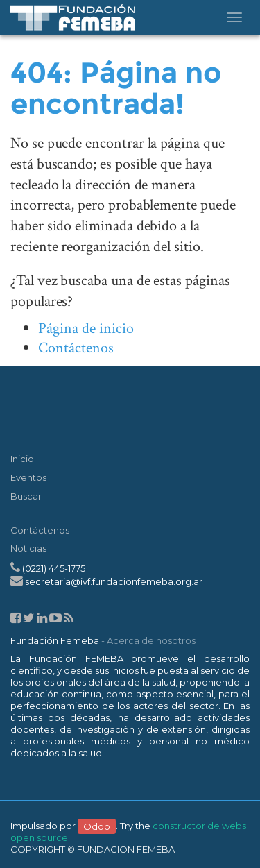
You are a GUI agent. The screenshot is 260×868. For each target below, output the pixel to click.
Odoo (97, 826)
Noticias (28, 548)
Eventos (28, 477)
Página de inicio (86, 329)
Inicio (22, 459)
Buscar (26, 496)
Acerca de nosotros (151, 640)
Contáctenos (76, 348)
